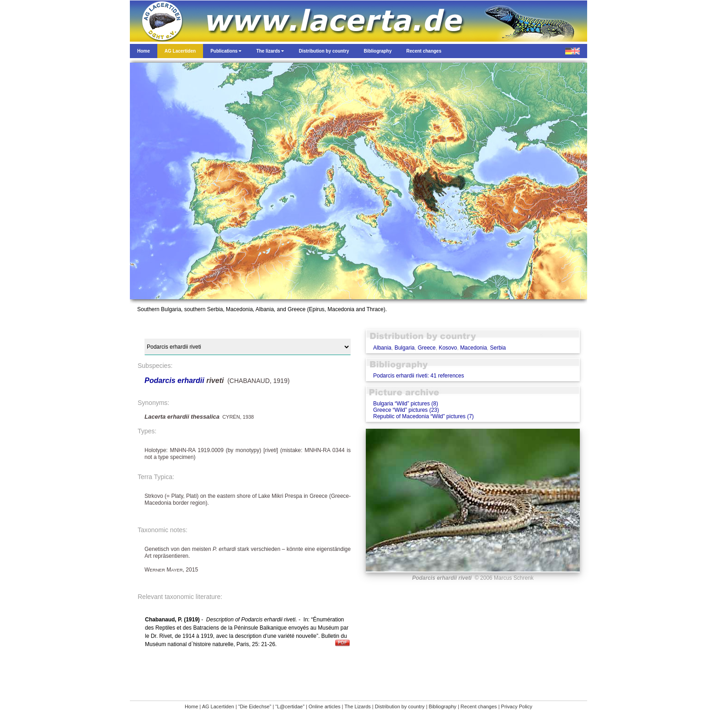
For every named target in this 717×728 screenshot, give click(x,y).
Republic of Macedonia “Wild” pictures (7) (423, 416)
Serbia (498, 348)
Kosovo (448, 348)
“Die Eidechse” (255, 706)
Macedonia (474, 348)
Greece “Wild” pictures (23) (406, 410)
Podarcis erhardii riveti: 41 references (419, 376)
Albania (382, 348)
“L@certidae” (290, 706)
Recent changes (479, 706)
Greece (426, 348)
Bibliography (443, 706)
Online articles (325, 706)
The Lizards (357, 706)
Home (191, 706)
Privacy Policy (517, 706)
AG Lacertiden (218, 706)
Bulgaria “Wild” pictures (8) (406, 404)
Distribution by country (400, 706)
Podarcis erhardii (174, 380)
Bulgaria (405, 348)
